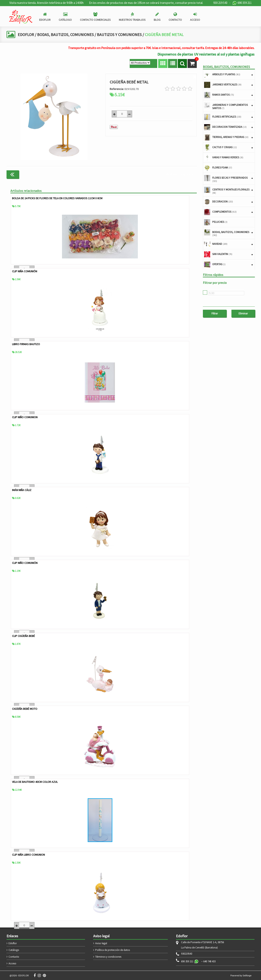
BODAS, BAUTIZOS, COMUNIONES (66, 34)
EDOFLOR (26, 34)
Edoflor (13, 943)
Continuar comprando (180, 174)
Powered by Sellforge (241, 975)
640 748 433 (209, 961)
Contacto (14, 956)
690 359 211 (242, 3)
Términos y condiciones (108, 956)
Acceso (12, 963)
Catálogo (14, 950)
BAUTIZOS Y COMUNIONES (121, 34)
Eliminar (243, 313)
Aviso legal (101, 943)
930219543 (187, 954)
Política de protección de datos (113, 950)
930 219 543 (220, 3)
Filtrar (215, 313)
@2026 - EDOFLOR (19, 975)
